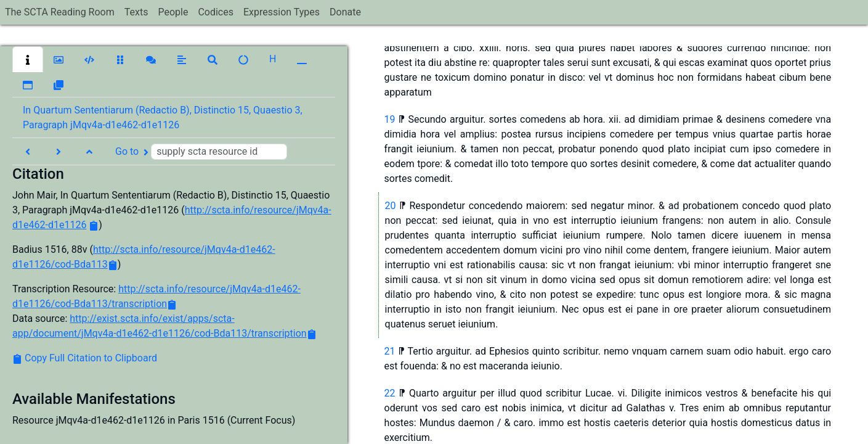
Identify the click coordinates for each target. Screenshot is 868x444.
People (173, 12)
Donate (345, 12)
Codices (216, 12)
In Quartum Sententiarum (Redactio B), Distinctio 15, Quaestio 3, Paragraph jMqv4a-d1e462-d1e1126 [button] (163, 117)
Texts (136, 12)
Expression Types (282, 12)
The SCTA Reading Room (60, 12)
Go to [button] (201, 152)
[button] (28, 59)
